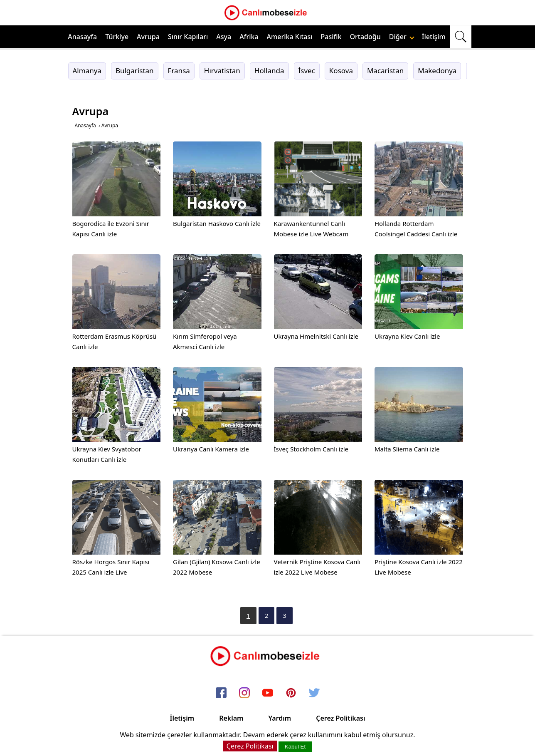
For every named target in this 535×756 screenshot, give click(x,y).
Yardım (280, 718)
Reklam (231, 718)
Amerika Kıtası (290, 37)
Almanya (87, 71)
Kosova (341, 71)
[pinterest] (291, 693)
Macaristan (385, 71)
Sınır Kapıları (188, 37)
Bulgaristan (135, 71)
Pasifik (331, 37)
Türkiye (117, 37)
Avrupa (148, 37)
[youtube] (268, 693)
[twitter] (314, 693)
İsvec (307, 71)
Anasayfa (82, 37)
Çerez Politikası (340, 718)
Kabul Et (295, 747)
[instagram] (244, 693)
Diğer (402, 37)
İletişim (434, 37)
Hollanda (269, 71)
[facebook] (221, 693)
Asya (224, 37)
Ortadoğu (365, 37)
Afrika (249, 37)
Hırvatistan (222, 71)
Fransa (179, 71)
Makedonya (437, 71)
